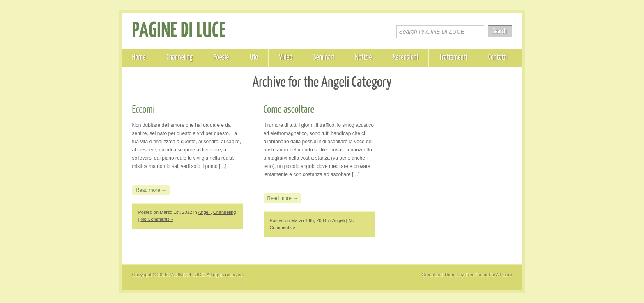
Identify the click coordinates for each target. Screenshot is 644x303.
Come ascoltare (289, 110)
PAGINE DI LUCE (179, 31)
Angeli (204, 212)
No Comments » (157, 219)
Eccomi (144, 110)
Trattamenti (453, 57)
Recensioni (405, 57)
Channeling (179, 57)
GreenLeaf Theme (440, 275)
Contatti (498, 57)
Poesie (221, 57)
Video (286, 57)
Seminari (324, 57)
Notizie (364, 57)
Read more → (151, 190)
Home (139, 57)
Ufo (254, 57)
